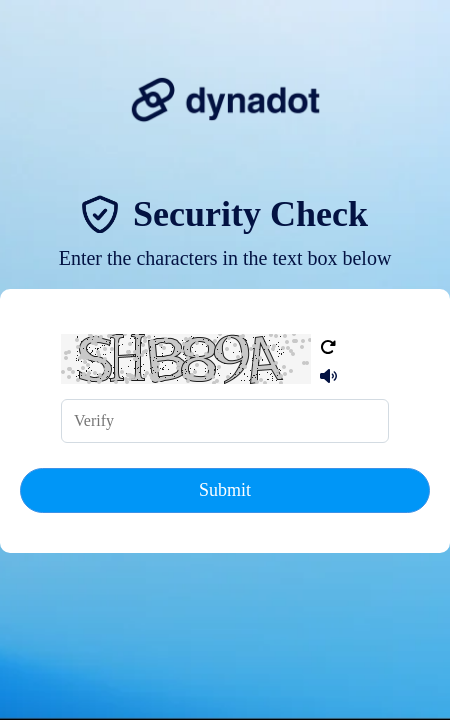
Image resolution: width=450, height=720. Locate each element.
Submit (225, 490)
